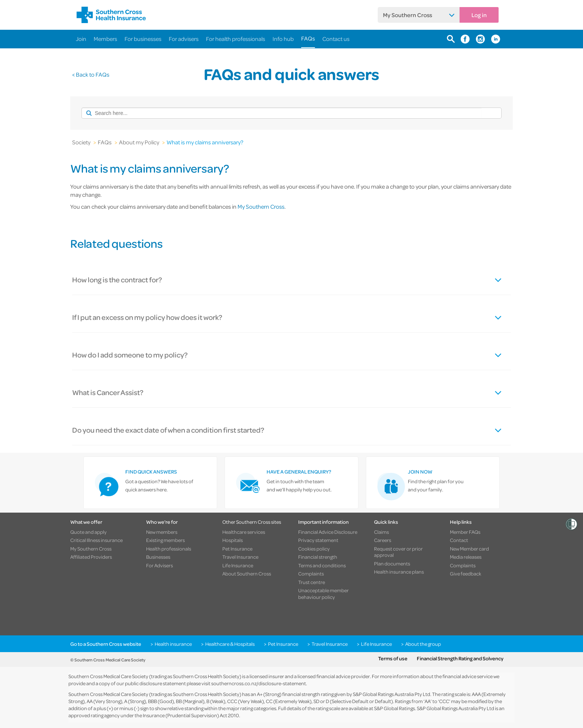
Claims (381, 532)
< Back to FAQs (91, 74)
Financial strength (318, 557)
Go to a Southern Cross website (106, 644)
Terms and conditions (322, 565)
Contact (459, 540)
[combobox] (281, 113)
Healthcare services (244, 532)
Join (81, 39)
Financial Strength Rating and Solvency (460, 658)
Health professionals (169, 549)
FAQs (308, 38)
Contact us (336, 39)
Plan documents (392, 564)
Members (105, 39)
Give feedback (466, 574)
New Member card (469, 549)
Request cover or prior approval (398, 552)
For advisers (184, 39)
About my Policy (139, 142)
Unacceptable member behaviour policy (323, 594)
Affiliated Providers (91, 557)
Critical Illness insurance (96, 540)
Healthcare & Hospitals (230, 644)
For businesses (143, 39)
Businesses (158, 557)
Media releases (466, 557)
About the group (423, 644)
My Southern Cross (408, 15)
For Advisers (160, 565)
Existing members (165, 540)
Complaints (311, 574)
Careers (383, 540)
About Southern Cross (247, 574)
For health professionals (236, 39)
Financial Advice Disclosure (328, 532)
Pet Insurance (237, 549)
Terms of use (393, 658)
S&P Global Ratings (394, 708)
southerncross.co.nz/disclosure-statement (259, 683)
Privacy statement (318, 540)
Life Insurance (238, 565)
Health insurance (173, 644)
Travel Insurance (240, 557)
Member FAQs (465, 532)
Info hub (283, 39)
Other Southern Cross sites (252, 522)
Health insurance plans (399, 572)
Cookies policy (314, 549)
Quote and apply (88, 532)
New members (162, 532)
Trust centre (312, 582)
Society (81, 142)
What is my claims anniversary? (205, 142)
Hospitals (233, 540)
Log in (479, 15)
